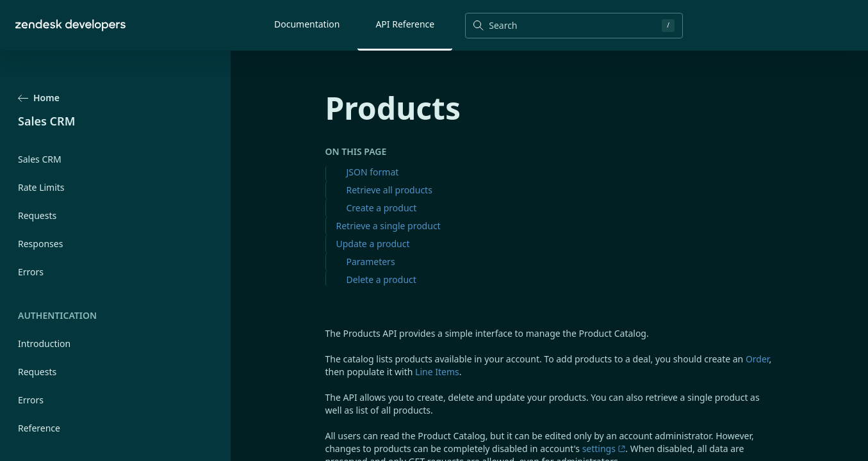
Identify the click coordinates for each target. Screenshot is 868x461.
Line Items (437, 372)
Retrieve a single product (389, 226)
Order (757, 359)
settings (604, 449)
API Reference (405, 24)
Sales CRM (40, 159)
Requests (37, 215)
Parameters (371, 262)
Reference (39, 428)
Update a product (373, 244)
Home (39, 98)
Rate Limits (41, 187)
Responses (40, 244)
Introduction (44, 344)
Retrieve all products (389, 190)
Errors (31, 272)
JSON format (373, 172)
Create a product (382, 208)
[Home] (70, 25)
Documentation (307, 24)
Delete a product (381, 279)
